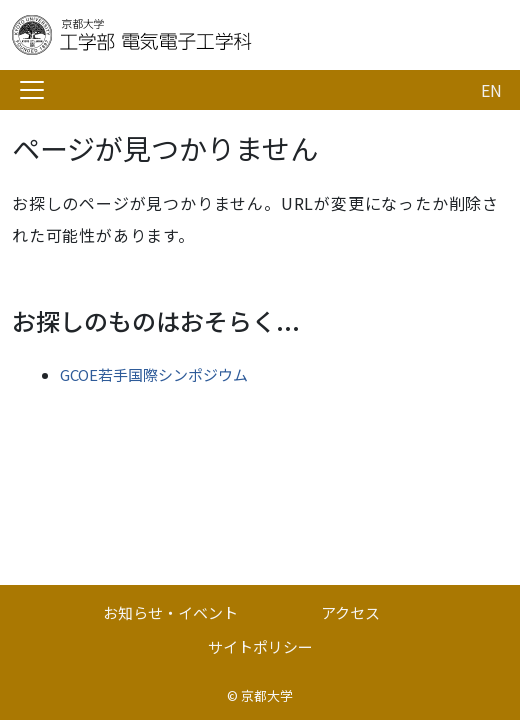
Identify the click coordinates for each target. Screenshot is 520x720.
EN (491, 90)
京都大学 (267, 695)
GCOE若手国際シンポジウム (154, 374)
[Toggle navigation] (32, 90)
